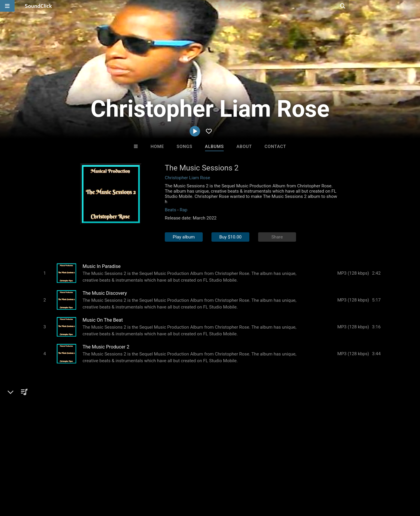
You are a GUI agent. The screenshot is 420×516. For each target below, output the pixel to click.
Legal (157, 481)
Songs (185, 147)
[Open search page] (414, 6)
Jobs (80, 481)
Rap (184, 210)
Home (157, 147)
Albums (215, 147)
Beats (170, 210)
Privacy (139, 481)
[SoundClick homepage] (38, 6)
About (244, 147)
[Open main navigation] (7, 6)
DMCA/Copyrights (108, 481)
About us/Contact (52, 481)
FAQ (24, 481)
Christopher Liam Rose (187, 178)
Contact (275, 147)
